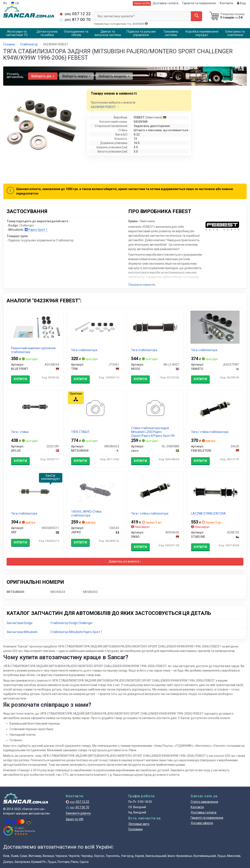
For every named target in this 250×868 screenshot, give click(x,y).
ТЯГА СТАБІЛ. (80, 432)
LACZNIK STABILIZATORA (208, 513)
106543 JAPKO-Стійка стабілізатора (86, 513)
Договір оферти (202, 823)
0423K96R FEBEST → (105, 107)
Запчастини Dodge (20, 623)
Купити (20, 379)
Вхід (241, 3)
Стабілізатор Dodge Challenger (72, 623)
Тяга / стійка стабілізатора (210, 432)
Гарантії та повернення (207, 818)
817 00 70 (75, 19)
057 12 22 (75, 14)
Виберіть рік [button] (43, 76)
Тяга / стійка (20, 432)
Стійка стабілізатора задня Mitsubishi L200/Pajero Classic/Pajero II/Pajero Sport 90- (153, 432)
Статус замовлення (204, 802)
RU (5, 3)
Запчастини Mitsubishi (22, 632)
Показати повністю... (143, 285)
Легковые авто (139, 824)
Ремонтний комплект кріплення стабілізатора (33, 350)
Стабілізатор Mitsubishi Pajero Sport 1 (76, 632)
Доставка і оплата (165, 3)
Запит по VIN (142, 3)
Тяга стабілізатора (84, 350)
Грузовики (135, 829)
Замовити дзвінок (78, 813)
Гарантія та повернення (199, 3)
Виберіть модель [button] (114, 76)
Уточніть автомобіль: (15, 75)
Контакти (226, 3)
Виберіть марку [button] (76, 76)
